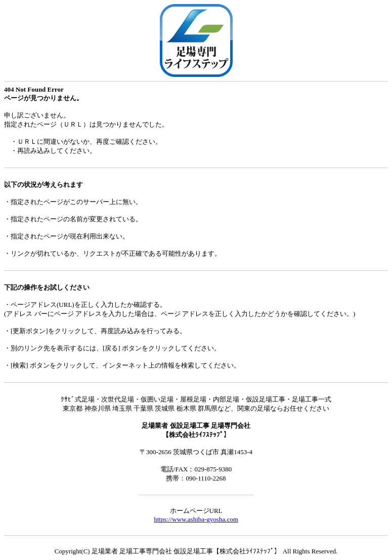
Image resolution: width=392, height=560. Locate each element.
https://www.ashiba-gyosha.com (196, 519)
